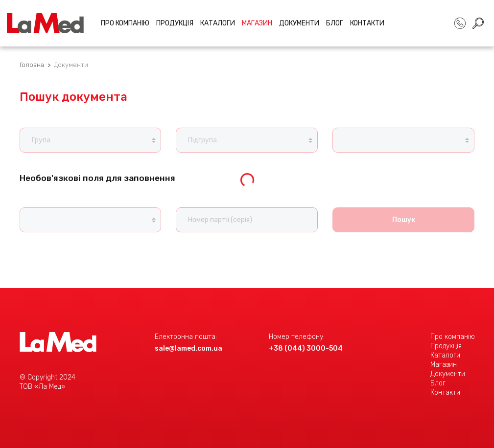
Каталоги (218, 23)
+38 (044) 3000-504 (306, 348)
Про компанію (125, 23)
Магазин (444, 365)
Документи (299, 23)
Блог (335, 23)
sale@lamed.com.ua (188, 348)
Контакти (367, 23)
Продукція (175, 23)
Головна (32, 65)
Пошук (404, 220)
